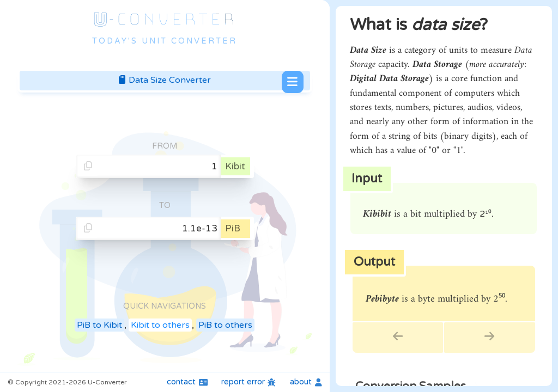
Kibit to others (160, 325)
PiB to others (225, 325)
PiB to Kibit (99, 325)
